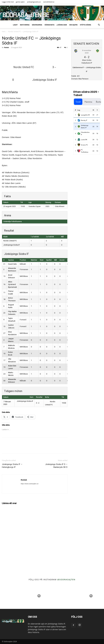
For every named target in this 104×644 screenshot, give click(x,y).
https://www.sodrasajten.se (30, 484)
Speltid (49, 260)
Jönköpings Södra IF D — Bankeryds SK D (56, 466)
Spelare (11, 260)
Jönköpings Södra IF (12, 245)
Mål (55, 260)
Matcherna (25, 25)
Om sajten (73, 25)
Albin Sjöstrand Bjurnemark (13, 284)
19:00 (64, 403)
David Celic (12, 264)
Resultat (39, 397)
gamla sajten (20, 2)
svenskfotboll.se (49, 2)
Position (23, 260)
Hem (4, 32)
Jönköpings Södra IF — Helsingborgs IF (12, 466)
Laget (15, 25)
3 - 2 (38, 403)
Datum (6, 397)
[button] (99, 25)
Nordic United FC (10, 241)
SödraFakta (49, 25)
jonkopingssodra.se (34, 2)
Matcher (34, 260)
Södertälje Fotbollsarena (13, 221)
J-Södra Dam (62, 25)
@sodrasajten (66, 579)
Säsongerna (37, 25)
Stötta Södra (85, 25)
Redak (6, 47)
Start (42, 260)
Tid (63, 397)
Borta (47, 397)
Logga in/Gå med (8, 2)
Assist (62, 260)
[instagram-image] (13, 596)
